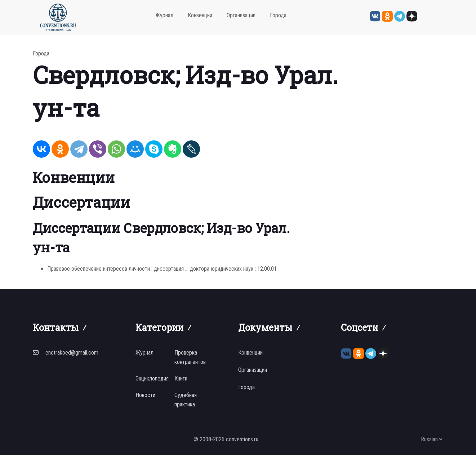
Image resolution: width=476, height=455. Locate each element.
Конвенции (200, 15)
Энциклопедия (152, 379)
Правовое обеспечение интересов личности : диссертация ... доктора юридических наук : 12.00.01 (162, 269)
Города (278, 15)
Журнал (164, 15)
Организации (241, 15)
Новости (145, 395)
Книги (181, 379)
